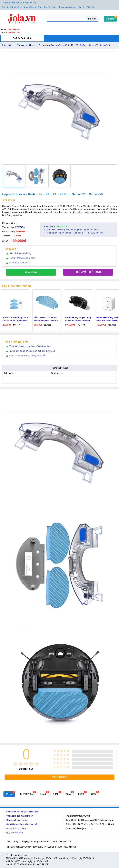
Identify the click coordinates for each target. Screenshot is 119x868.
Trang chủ (8, 45)
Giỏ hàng (110, 19)
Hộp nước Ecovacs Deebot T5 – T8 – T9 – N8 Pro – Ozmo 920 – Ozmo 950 (76, 45)
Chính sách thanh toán (17, 820)
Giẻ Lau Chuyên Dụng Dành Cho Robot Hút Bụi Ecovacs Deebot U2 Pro (15, 319)
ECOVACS (20, 227)
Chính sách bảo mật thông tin (20, 816)
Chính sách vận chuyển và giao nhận (23, 812)
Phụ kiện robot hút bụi (27, 45)
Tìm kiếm (92, 19)
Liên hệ (81, 7)
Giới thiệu (91, 7)
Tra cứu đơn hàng (67, 7)
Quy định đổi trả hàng (12, 7)
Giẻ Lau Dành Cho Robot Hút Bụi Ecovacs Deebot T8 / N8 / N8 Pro (47, 319)
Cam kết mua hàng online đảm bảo (40, 7)
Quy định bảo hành (15, 833)
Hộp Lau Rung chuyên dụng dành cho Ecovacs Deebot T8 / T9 (78, 319)
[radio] (15, 764)
